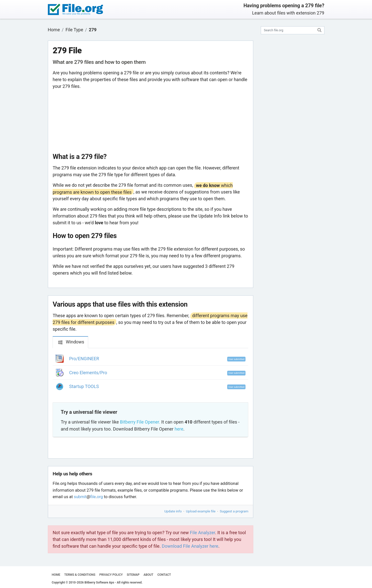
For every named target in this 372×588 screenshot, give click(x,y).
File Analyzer (202, 533)
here (179, 429)
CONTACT (164, 575)
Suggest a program (234, 511)
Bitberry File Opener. (140, 422)
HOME (56, 575)
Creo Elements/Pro (88, 373)
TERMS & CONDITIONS (80, 575)
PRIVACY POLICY (111, 575)
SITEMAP (133, 575)
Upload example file (201, 511)
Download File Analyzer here (190, 546)
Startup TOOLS (84, 386)
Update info (173, 511)
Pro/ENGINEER (84, 359)
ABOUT (148, 575)
